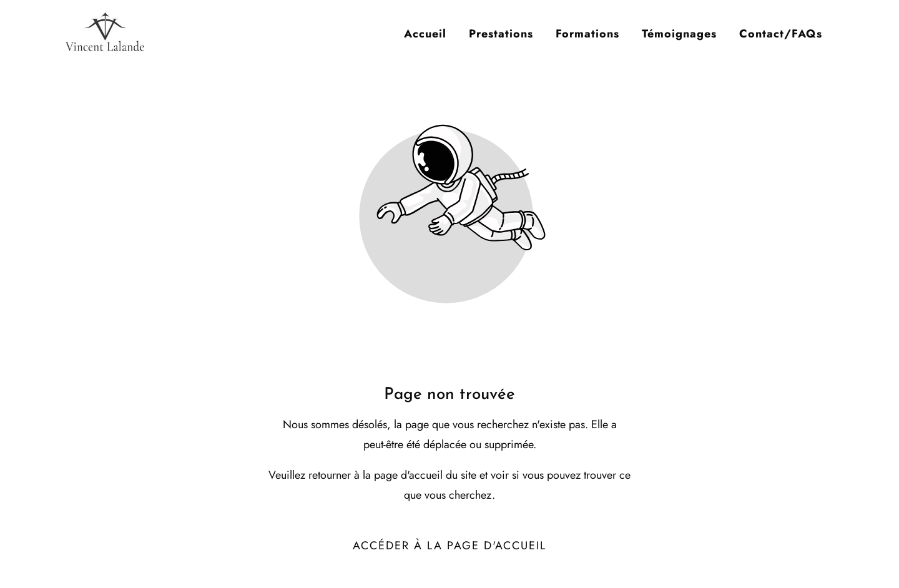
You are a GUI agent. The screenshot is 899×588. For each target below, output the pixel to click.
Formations (587, 34)
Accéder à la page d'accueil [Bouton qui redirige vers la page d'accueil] (449, 546)
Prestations (501, 34)
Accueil (425, 34)
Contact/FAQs (781, 34)
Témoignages (679, 34)
